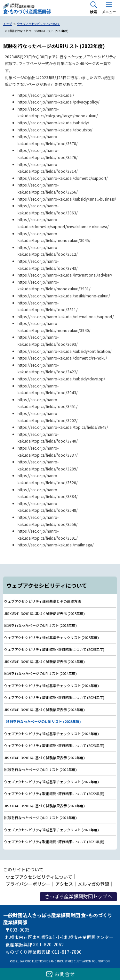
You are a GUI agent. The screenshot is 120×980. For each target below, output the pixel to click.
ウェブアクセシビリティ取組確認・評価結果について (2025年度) (54, 649)
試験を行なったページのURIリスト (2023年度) (44, 721)
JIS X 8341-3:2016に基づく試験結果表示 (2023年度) (44, 710)
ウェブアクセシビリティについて (39, 877)
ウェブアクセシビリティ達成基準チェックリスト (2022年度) (52, 782)
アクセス (64, 884)
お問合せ (65, 974)
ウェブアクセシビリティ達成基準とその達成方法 (43, 601)
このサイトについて (23, 869)
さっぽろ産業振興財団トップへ (78, 896)
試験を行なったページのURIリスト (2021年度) (40, 818)
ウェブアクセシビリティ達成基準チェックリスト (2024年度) (52, 685)
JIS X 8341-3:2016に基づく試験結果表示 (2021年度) (44, 806)
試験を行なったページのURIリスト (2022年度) (40, 769)
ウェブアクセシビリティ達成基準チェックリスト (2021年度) (52, 830)
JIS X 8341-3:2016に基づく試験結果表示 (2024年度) (44, 661)
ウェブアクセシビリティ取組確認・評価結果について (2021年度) (54, 842)
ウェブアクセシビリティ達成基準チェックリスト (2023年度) (52, 734)
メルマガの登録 (93, 884)
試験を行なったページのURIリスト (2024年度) (40, 673)
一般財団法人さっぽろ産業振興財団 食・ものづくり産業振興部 (27, 9)
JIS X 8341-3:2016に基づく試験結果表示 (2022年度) (44, 758)
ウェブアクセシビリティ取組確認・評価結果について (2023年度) (54, 745)
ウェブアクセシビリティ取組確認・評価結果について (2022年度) (54, 793)
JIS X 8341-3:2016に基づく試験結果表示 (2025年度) (44, 613)
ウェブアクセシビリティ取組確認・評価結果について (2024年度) (54, 697)
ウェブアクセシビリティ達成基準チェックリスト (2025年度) (52, 637)
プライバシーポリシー (28, 884)
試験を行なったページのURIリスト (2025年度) (40, 625)
